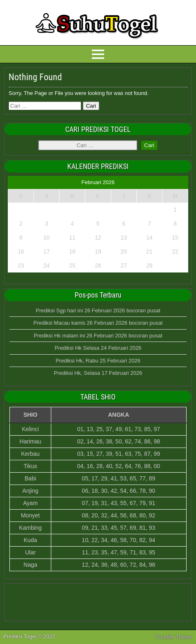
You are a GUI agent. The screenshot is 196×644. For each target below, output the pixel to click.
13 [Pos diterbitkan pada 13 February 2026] (124, 238)
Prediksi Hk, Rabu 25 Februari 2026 (98, 361)
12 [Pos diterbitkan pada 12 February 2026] (98, 238)
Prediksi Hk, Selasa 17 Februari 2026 (98, 373)
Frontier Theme (174, 637)
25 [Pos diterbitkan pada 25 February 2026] (72, 265)
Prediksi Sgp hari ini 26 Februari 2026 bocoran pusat (98, 310)
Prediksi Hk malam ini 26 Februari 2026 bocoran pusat (98, 336)
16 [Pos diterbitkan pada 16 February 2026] (21, 252)
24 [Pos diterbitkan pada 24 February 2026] (47, 265)
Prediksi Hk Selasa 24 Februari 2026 (98, 348)
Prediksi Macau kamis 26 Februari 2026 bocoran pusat (98, 323)
